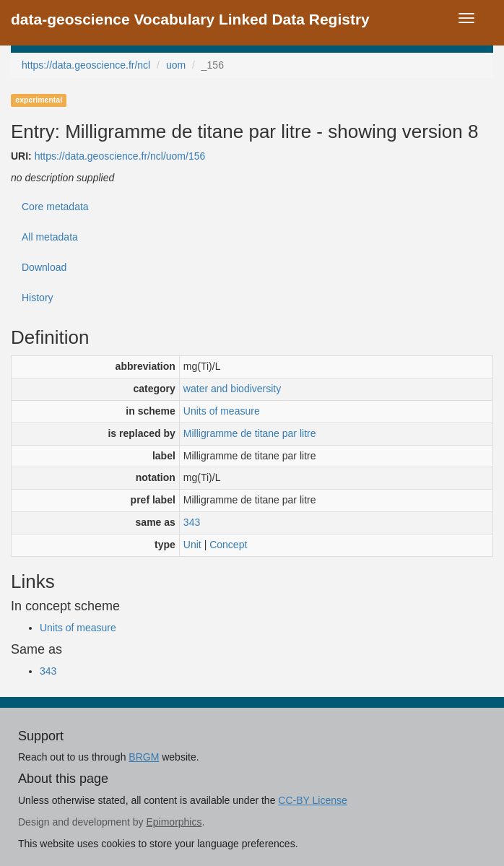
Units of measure (222, 411)
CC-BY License (312, 800)
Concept (228, 545)
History (38, 298)
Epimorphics (174, 822)
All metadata (50, 237)
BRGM (144, 757)
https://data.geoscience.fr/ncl (86, 65)
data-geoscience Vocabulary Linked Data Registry (190, 19)
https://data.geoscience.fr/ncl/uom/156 (120, 156)
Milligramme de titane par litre (250, 433)
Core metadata (55, 207)
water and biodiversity (232, 389)
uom (176, 65)
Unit (192, 545)
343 (192, 522)
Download (44, 267)
